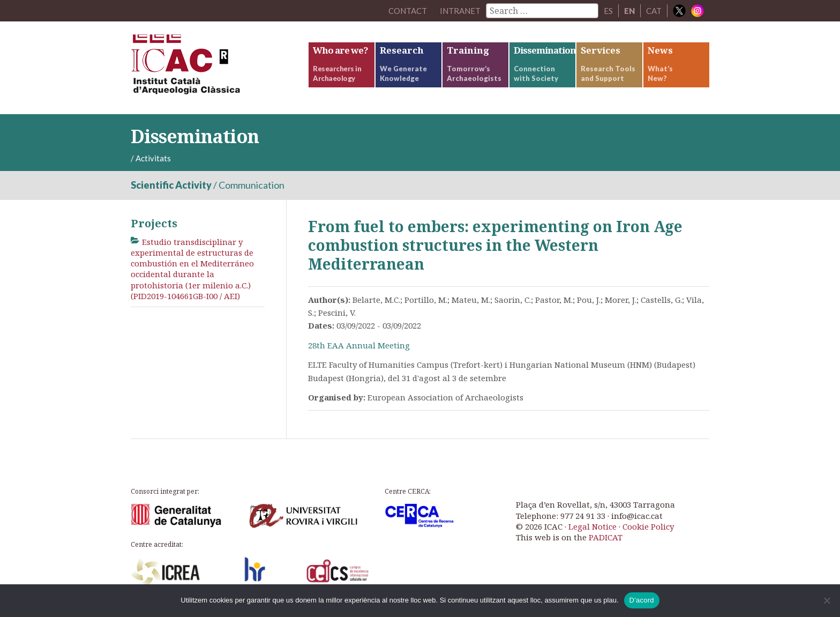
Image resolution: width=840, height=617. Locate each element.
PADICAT (606, 537)
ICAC (211, 68)
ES (608, 11)
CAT (654, 11)
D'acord (642, 600)
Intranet (460, 11)
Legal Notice (592, 526)
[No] (827, 600)
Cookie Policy (648, 526)
